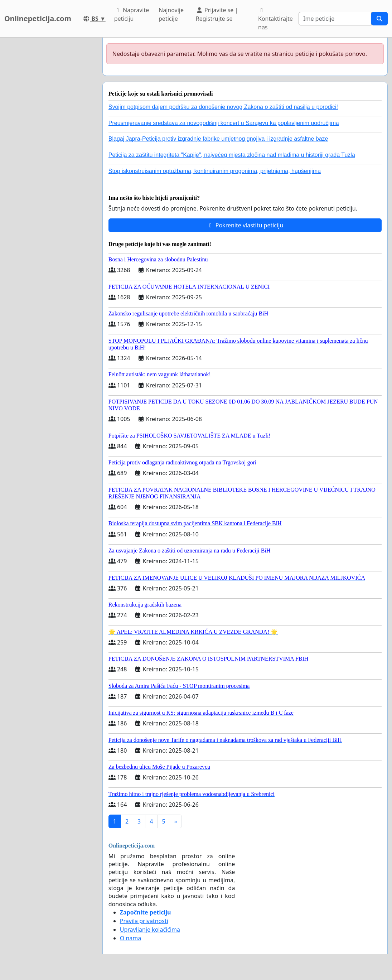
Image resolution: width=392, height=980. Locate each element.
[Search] (335, 19)
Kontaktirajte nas (275, 19)
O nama (130, 938)
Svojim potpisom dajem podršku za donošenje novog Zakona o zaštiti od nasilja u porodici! (223, 107)
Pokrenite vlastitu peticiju (245, 225)
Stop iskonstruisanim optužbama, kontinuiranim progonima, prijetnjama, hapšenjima (215, 171)
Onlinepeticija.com (38, 18)
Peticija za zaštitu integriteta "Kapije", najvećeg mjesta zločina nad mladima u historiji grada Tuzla (232, 155)
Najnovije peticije (171, 14)
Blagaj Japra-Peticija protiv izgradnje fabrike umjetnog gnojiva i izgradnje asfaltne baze (218, 139)
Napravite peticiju (132, 14)
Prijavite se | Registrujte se (217, 14)
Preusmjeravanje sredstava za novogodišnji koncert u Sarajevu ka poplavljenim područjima (224, 123)
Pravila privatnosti (144, 921)
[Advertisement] (49, 145)
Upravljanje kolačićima (150, 930)
